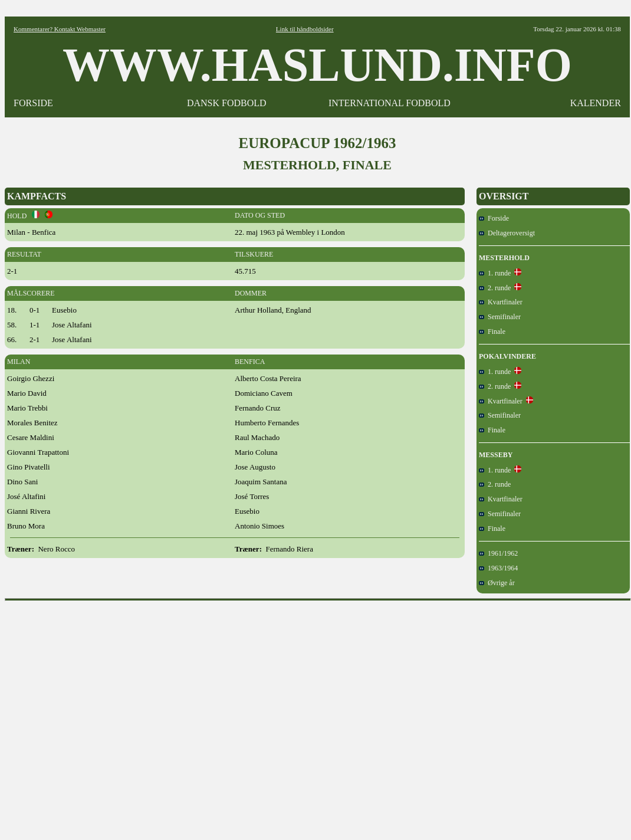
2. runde (495, 288)
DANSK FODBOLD (227, 103)
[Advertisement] (111, 716)
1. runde (495, 273)
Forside (494, 218)
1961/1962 (498, 553)
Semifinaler (500, 317)
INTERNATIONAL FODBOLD (390, 103)
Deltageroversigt (507, 233)
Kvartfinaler (501, 302)
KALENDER (596, 103)
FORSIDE (33, 103)
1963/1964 (498, 568)
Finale (492, 332)
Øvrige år (497, 583)
